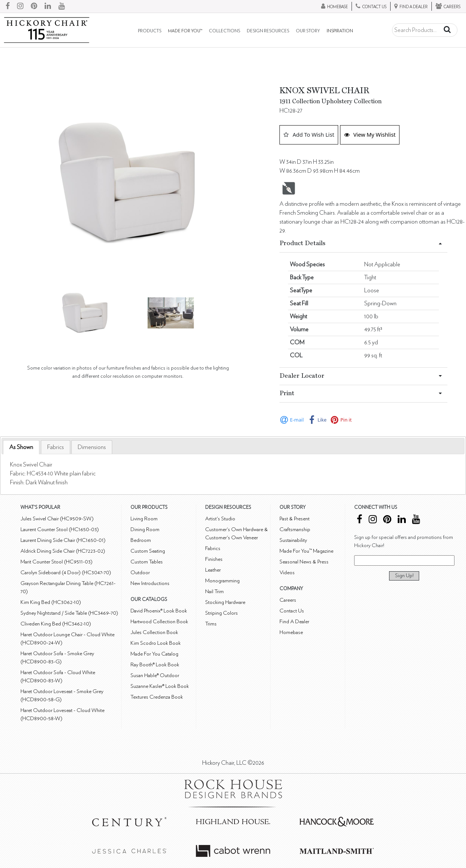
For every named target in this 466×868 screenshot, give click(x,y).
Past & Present (295, 519)
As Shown (21, 447)
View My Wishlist (370, 134)
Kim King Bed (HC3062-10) (51, 602)
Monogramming (222, 581)
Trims (211, 624)
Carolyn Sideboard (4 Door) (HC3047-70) (66, 573)
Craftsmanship (295, 529)
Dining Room (145, 529)
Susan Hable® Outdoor (155, 675)
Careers (288, 600)
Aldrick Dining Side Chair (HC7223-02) (63, 551)
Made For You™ (185, 31)
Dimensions (92, 447)
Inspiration (340, 31)
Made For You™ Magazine (306, 551)
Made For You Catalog (154, 654)
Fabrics (56, 447)
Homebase (291, 632)
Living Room (144, 519)
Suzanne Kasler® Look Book (160, 686)
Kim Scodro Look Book (156, 643)
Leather (213, 570)
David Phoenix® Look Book (159, 611)
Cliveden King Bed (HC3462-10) (56, 624)
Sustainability (293, 540)
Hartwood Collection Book (159, 622)
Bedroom (141, 540)
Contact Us (292, 611)
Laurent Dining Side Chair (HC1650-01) (63, 540)
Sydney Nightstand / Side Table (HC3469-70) (69, 613)
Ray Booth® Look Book (155, 665)
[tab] (21, 447)
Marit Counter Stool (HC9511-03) (56, 562)
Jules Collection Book (154, 632)
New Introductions (150, 583)
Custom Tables (147, 562)
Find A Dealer (294, 622)
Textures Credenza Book (157, 697)
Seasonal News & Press (304, 562)
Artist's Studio (220, 519)
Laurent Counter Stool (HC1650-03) (60, 529)
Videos (287, 573)
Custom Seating (148, 551)
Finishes (214, 559)
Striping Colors (221, 613)
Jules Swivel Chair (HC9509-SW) (57, 519)
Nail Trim (214, 591)
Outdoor (140, 573)
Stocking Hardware (225, 602)
